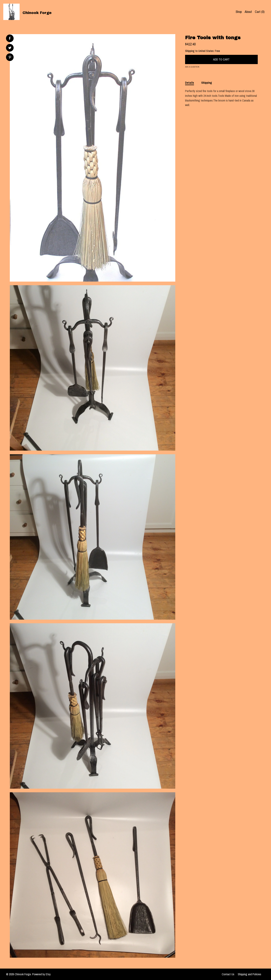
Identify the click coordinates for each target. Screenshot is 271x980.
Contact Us (228, 974)
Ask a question (192, 67)
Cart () (260, 12)
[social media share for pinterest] (10, 58)
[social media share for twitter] (10, 48)
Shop (239, 12)
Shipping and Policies (249, 974)
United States (206, 51)
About (248, 12)
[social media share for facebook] (10, 38)
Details (190, 83)
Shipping (207, 83)
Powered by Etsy (41, 974)
